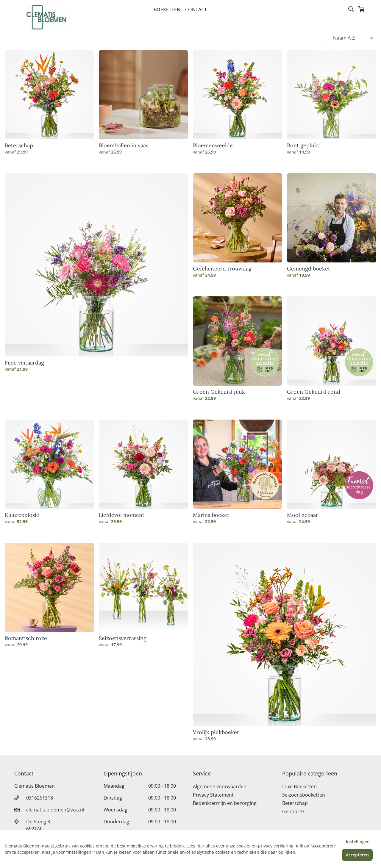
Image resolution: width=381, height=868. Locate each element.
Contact (196, 10)
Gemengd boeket (309, 269)
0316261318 (40, 798)
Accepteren (357, 855)
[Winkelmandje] (361, 10)
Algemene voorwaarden (220, 786)
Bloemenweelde (213, 146)
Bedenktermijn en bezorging (225, 803)
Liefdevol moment (122, 515)
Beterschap (19, 146)
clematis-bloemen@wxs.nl (55, 810)
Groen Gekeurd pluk (219, 392)
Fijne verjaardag (24, 363)
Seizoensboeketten (304, 795)
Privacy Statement (213, 795)
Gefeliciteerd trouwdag (222, 269)
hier (200, 846)
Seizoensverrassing (123, 638)
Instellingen (358, 842)
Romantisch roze (26, 638)
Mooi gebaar (303, 515)
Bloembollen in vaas (124, 146)
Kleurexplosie (22, 515)
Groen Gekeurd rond (314, 392)
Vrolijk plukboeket (216, 732)
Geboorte (293, 811)
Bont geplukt (303, 146)
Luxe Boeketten (299, 786)
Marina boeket (211, 515)
